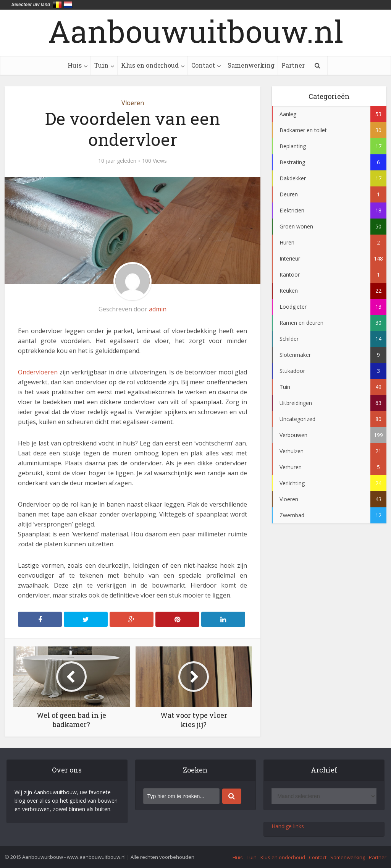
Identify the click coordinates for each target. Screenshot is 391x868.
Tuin (101, 65)
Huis (75, 65)
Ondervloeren (38, 372)
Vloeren (133, 103)
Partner (293, 65)
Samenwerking (251, 65)
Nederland (68, 5)
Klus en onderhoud (150, 65)
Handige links (288, 826)
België (57, 5)
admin (158, 309)
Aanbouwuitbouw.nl (196, 31)
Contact (203, 65)
